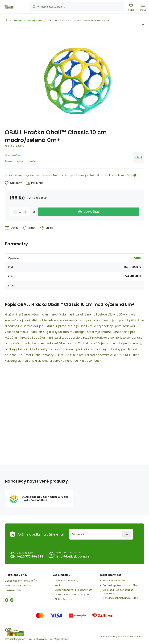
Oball (138, 158)
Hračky (17, 21)
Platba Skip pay (63, 599)
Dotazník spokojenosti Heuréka (120, 585)
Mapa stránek (62, 639)
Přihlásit (127, 534)
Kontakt (59, 585)
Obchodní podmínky (66, 581)
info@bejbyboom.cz (73, 556)
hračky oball (35, 21)
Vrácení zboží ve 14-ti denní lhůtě (74, 590)
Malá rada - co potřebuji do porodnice (118, 592)
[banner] (15, 7)
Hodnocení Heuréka (114, 581)
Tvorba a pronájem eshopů (114, 637)
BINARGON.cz (137, 637)
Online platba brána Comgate (72, 595)
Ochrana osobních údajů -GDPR (121, 598)
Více (130, 175)
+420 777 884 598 (30, 556)
